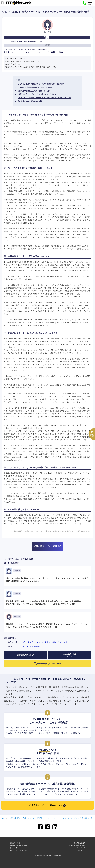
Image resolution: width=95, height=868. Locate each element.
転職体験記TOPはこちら (25, 655)
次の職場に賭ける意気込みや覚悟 (30, 101)
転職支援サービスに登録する (47, 546)
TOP (4, 818)
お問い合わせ (81, 850)
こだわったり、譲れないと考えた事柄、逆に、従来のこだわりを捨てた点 (44, 98)
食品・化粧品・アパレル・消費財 (36, 642)
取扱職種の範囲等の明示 (77, 845)
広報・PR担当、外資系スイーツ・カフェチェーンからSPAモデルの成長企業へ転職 (58, 818)
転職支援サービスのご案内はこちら (46, 805)
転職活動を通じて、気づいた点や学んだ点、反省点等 (37, 94)
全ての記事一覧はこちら (70, 655)
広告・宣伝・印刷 (60, 642)
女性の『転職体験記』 (32, 647)
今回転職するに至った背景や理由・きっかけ (34, 91)
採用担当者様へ (15, 848)
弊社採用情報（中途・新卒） (19, 845)
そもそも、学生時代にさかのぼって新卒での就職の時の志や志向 (41, 84)
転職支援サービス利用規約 (18, 850)
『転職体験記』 (14, 818)
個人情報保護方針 (80, 843)
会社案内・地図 (15, 843)
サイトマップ (81, 848)
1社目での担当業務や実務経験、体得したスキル (35, 87)
